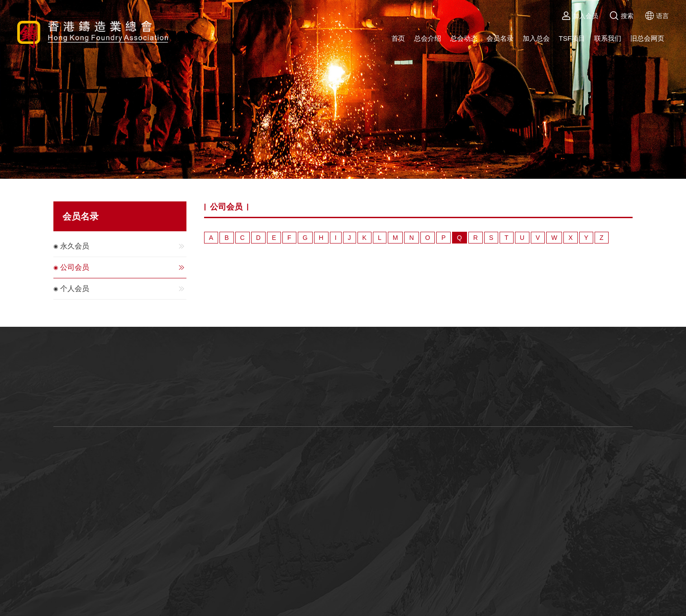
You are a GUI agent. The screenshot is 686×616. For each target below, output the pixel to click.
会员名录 (500, 38)
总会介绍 (428, 38)
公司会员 (123, 267)
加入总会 (536, 38)
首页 (398, 38)
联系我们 (608, 38)
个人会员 (123, 289)
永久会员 (123, 246)
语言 (657, 16)
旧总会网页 (647, 38)
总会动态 (464, 38)
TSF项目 (572, 38)
